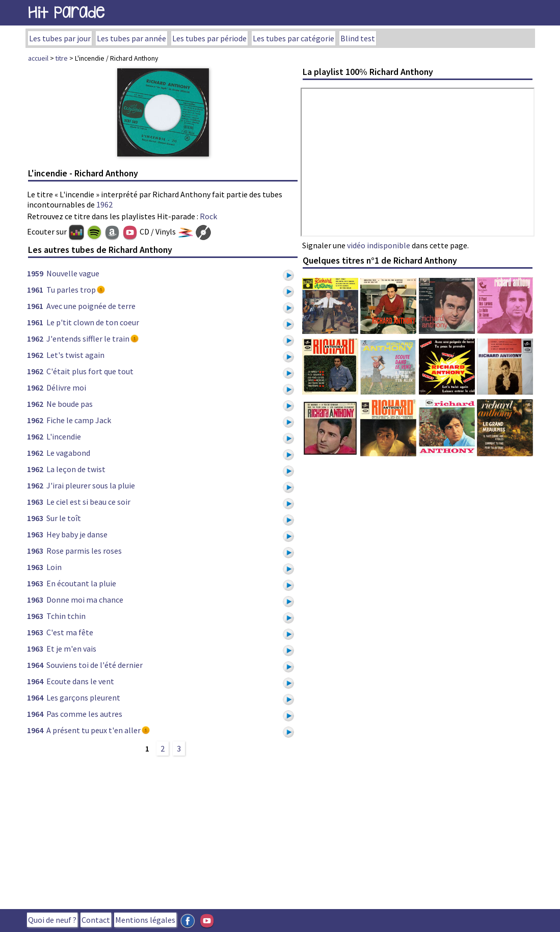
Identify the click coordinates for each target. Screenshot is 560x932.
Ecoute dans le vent (80, 681)
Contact (96, 920)
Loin (54, 567)
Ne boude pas (70, 404)
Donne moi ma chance (85, 600)
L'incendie (64, 436)
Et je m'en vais (71, 649)
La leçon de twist (76, 469)
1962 (104, 204)
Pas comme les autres (84, 714)
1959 (35, 273)
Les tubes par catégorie (294, 38)
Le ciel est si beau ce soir (88, 502)
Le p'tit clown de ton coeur (93, 322)
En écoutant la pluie (81, 583)
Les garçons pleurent (83, 697)
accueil (38, 58)
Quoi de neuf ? (52, 920)
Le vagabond (68, 453)
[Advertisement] (163, 831)
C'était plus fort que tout (90, 371)
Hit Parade (66, 12)
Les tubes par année (131, 38)
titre (62, 58)
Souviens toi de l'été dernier (95, 665)
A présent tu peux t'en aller (94, 730)
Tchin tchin (66, 616)
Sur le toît (64, 518)
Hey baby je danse (77, 534)
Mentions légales (145, 920)
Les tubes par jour (60, 38)
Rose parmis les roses (84, 551)
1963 (35, 502)
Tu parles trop (71, 290)
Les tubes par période (209, 38)
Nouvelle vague (73, 273)
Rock (208, 216)
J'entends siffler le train (88, 339)
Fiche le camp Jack (79, 420)
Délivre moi (66, 387)
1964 (35, 665)
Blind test (358, 38)
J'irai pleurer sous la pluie (91, 485)
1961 (35, 290)
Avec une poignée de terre (91, 306)
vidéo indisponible (379, 245)
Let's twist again (75, 355)
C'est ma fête (70, 632)
